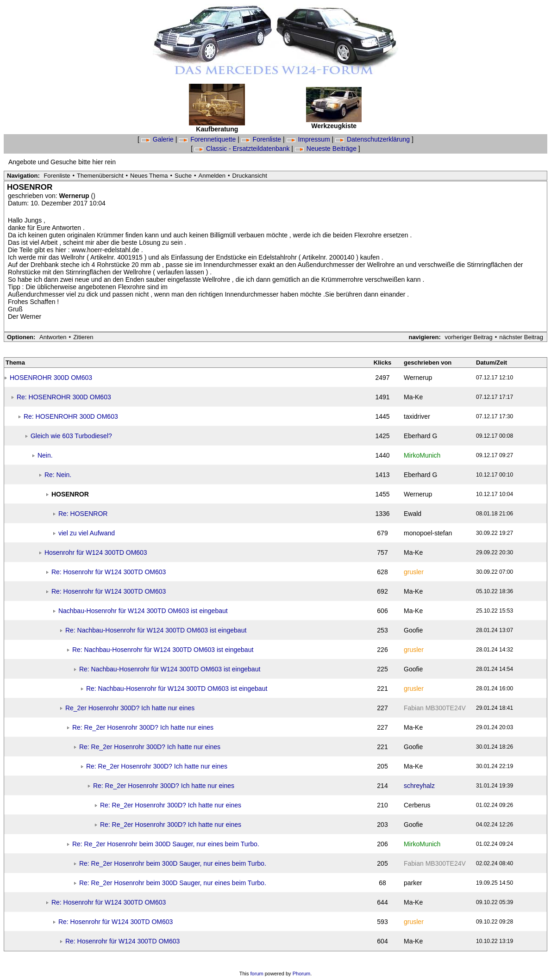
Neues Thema (149, 176)
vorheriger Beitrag (468, 337)
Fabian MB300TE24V (435, 708)
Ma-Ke (413, 397)
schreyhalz (419, 786)
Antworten (53, 337)
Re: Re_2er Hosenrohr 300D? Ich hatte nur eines (143, 727)
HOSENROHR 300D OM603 (51, 378)
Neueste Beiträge (327, 149)
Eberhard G (420, 436)
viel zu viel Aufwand (87, 533)
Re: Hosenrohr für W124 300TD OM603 (109, 572)
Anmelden (212, 176)
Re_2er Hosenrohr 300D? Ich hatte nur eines (130, 708)
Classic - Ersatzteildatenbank (243, 149)
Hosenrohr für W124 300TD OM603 (96, 552)
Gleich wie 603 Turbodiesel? (71, 436)
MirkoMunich (422, 455)
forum (257, 974)
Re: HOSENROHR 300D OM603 (64, 397)
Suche (183, 176)
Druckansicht (250, 176)
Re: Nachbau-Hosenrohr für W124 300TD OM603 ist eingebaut (156, 630)
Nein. (45, 455)
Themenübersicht (100, 176)
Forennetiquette (208, 139)
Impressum (309, 139)
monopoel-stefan (428, 533)
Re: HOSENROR (83, 514)
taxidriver (417, 416)
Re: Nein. (58, 475)
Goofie (413, 630)
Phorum (302, 974)
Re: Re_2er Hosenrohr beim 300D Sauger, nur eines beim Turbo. (166, 844)
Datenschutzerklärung (373, 139)
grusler (414, 572)
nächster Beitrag (521, 337)
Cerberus (417, 805)
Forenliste (262, 139)
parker (413, 883)
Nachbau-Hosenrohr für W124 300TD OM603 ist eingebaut (143, 611)
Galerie (158, 139)
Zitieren (83, 337)
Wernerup (75, 196)
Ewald (413, 514)
